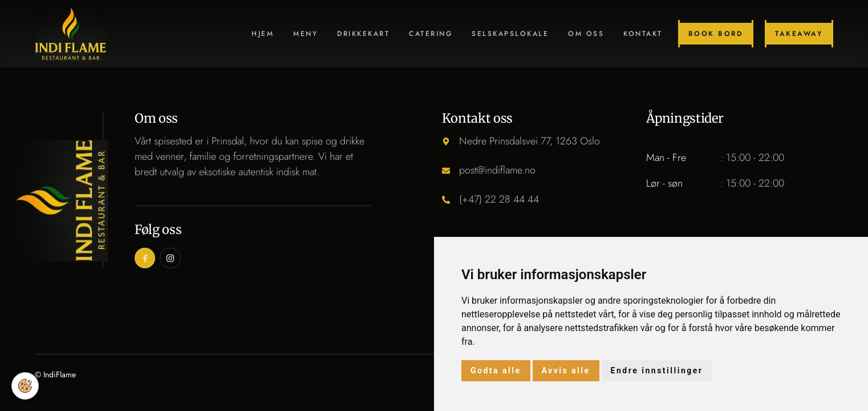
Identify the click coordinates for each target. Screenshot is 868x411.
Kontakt (643, 34)
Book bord (716, 34)
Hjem (263, 34)
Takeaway (799, 34)
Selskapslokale (510, 34)
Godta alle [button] (496, 370)
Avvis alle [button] (566, 370)
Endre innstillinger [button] (657, 370)
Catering (431, 34)
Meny (305, 34)
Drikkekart (363, 34)
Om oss (586, 34)
